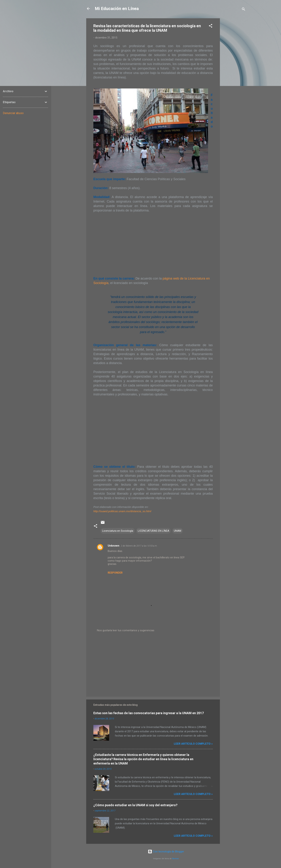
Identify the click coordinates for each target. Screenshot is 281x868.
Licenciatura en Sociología (118, 531)
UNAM (178, 531)
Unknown (114, 546)
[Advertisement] (234, 72)
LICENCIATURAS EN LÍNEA (153, 531)
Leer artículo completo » (193, 744)
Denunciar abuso (13, 113)
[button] (211, 26)
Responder (115, 573)
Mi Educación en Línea (117, 9)
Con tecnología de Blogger (166, 852)
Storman (175, 859)
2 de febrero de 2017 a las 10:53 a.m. (139, 546)
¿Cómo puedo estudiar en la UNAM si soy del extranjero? (135, 805)
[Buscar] (244, 10)
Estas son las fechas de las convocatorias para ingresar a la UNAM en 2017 (149, 713)
